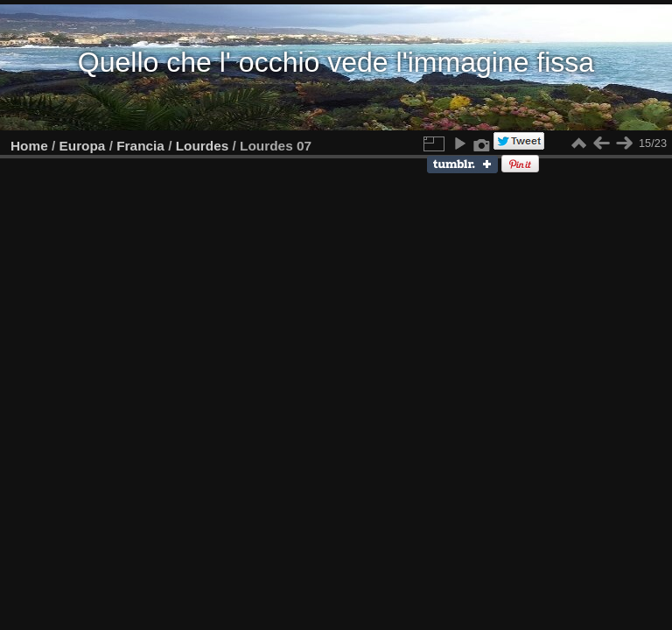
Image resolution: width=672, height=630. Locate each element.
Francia (140, 146)
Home (29, 146)
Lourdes (203, 146)
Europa (83, 146)
